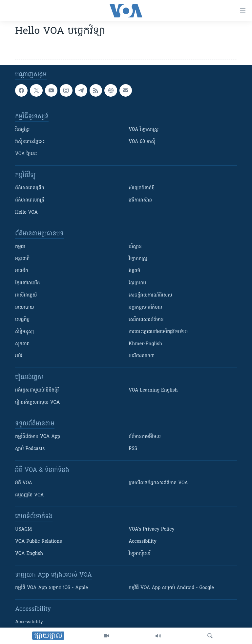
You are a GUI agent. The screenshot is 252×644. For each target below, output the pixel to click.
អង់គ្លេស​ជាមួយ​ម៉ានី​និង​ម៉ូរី (37, 390)
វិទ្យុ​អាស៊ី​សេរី (139, 554)
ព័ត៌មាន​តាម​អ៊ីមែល (145, 437)
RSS (133, 449)
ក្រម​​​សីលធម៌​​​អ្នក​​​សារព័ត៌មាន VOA (158, 483)
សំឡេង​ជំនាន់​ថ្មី (142, 188)
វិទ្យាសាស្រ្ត (138, 259)
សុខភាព (22, 344)
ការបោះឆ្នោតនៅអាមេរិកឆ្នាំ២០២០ (158, 332)
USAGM (23, 529)
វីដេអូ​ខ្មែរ (22, 130)
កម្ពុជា (20, 247)
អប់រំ (19, 356)
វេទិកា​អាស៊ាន (140, 200)
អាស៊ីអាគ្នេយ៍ (26, 295)
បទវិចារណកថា (142, 356)
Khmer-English (145, 344)
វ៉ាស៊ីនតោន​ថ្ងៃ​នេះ (30, 142)
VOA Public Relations (39, 542)
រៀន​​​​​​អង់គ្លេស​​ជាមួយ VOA (37, 403)
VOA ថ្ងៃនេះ (26, 154)
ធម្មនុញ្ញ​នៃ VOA (30, 495)
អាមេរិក (22, 271)
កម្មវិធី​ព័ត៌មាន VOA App (38, 437)
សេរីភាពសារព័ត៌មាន (146, 320)
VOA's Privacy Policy (152, 529)
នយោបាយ (25, 308)
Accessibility (143, 542)
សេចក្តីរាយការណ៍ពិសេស (150, 295)
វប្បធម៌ (134, 271)
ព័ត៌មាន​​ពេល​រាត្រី (30, 200)
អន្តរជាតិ (22, 259)
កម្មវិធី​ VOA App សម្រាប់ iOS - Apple (52, 588)
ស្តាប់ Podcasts (30, 449)
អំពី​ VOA (24, 483)
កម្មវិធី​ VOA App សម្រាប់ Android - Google (171, 588)
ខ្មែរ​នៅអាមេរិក (28, 283)
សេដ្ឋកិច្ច (22, 320)
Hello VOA (26, 213)
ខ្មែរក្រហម (137, 283)
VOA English (29, 554)
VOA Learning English (153, 390)
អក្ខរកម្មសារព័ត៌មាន (145, 308)
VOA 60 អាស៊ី (142, 142)
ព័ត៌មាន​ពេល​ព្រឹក (30, 188)
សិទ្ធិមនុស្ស (25, 332)
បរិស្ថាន (135, 247)
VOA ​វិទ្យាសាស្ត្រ (144, 130)
